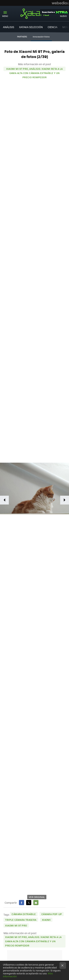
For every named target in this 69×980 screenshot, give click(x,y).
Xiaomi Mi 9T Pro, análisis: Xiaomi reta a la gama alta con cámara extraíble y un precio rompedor (34, 69)
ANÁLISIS (9, 27)
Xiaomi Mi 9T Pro (16, 925)
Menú (5, 16)
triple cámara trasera (21, 920)
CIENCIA (53, 27)
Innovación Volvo (41, 37)
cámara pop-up (52, 914)
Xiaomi (46, 920)
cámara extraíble (24, 914)
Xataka (35, 14)
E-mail (36, 903)
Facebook (22, 903)
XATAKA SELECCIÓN (31, 27)
